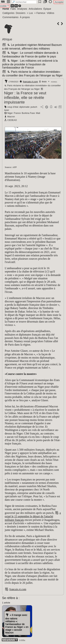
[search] (24, 2)
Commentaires (10, 17)
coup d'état (13, 107)
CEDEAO (12, 120)
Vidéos (50, 13)
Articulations (35, 9)
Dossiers (21, 13)
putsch (34, 107)
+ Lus (30, 13)
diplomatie (24, 107)
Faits (13, 9)
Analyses (22, 9)
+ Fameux (40, 13)
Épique (47, 9)
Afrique (7, 39)
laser (7, 110)
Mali (38, 113)
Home (6, 9)
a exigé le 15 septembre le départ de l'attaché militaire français (33, 516)
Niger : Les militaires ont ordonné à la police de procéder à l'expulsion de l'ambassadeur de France (30, 64)
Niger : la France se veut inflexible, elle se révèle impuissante (25, 98)
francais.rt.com (30, 82)
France (17, 113)
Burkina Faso (28, 113)
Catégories (8, 13)
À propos (25, 17)
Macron (11, 117)
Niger (10, 113)
